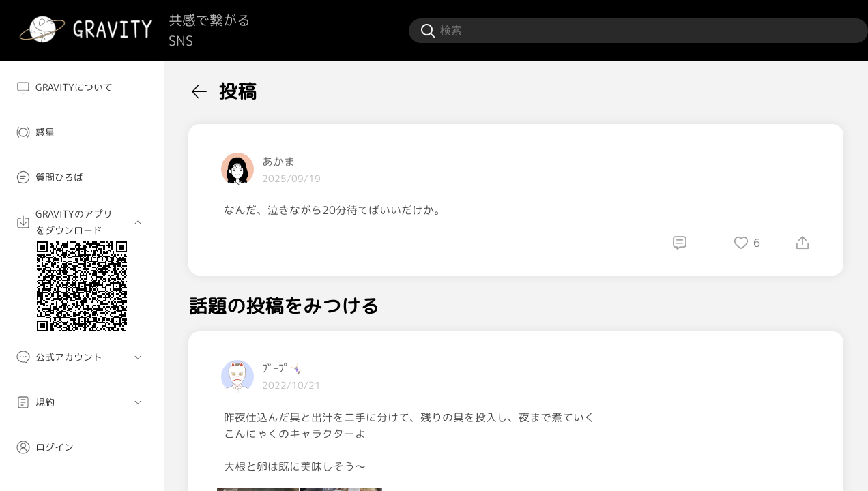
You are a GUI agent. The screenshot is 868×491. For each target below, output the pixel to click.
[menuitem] (82, 87)
